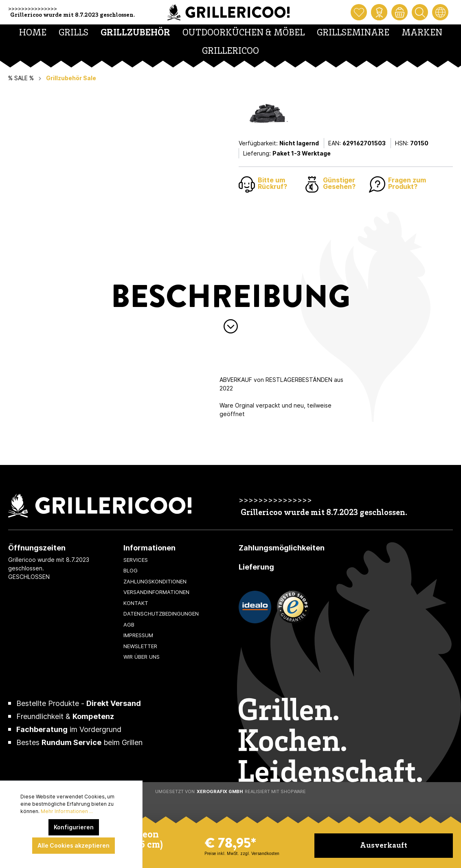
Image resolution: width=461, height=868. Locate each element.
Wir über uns (142, 657)
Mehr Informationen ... (67, 811)
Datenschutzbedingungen (161, 614)
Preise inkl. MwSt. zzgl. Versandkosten (242, 853)
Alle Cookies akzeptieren (74, 845)
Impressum (138, 635)
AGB (129, 625)
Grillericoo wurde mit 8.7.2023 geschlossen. (72, 15)
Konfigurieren (74, 827)
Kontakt (136, 603)
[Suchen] (420, 12)
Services (136, 560)
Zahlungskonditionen (155, 581)
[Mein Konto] (379, 12)
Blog (131, 570)
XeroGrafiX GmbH (220, 791)
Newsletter (140, 646)
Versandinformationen (156, 592)
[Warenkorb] (400, 12)
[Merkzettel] (359, 12)
